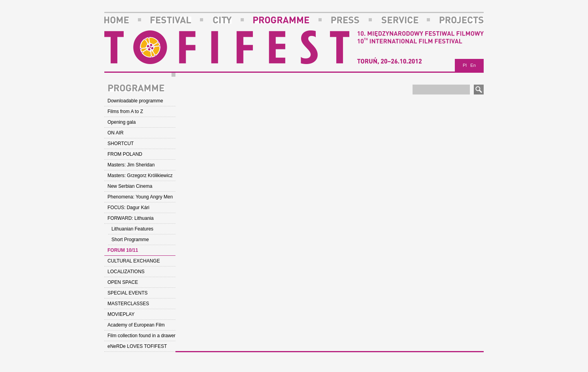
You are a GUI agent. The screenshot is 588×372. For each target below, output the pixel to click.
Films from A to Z (125, 111)
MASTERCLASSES (128, 304)
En (473, 65)
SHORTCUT (121, 144)
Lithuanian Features (132, 229)
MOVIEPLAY (121, 314)
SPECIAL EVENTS (128, 293)
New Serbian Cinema (130, 186)
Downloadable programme (135, 101)
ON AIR (116, 133)
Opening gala (122, 122)
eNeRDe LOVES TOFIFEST (137, 346)
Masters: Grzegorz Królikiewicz (140, 176)
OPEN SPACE (123, 282)
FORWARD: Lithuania (131, 218)
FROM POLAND (125, 154)
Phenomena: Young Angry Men (140, 197)
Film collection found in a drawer (141, 336)
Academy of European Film (136, 325)
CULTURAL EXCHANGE (134, 261)
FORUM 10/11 (123, 250)
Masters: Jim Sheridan (131, 165)
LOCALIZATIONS (126, 272)
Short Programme (130, 240)
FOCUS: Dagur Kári (128, 208)
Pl (465, 65)
